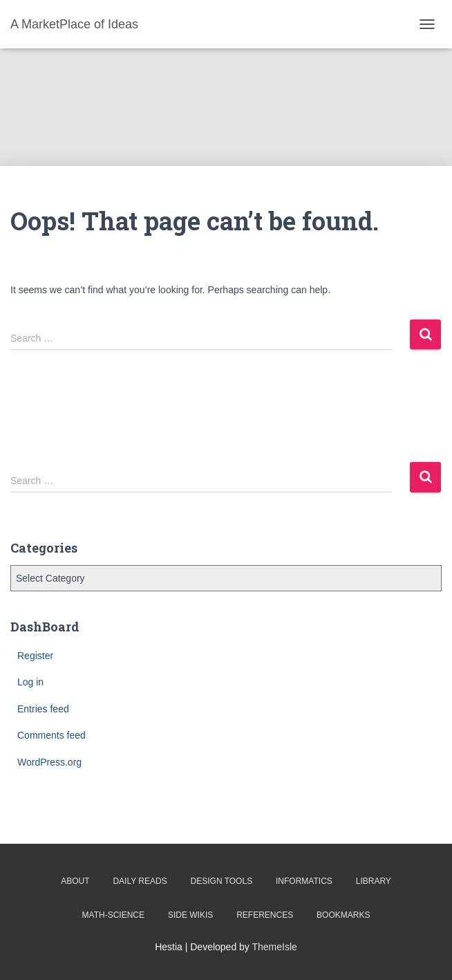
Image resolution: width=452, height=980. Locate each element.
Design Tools (222, 881)
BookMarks (343, 915)
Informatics (304, 881)
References (265, 915)
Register (35, 656)
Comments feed (51, 735)
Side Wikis (190, 915)
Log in (30, 682)
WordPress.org (49, 762)
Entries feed (43, 709)
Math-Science (113, 915)
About (75, 881)
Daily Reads (140, 881)
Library (374, 881)
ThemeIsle (275, 947)
